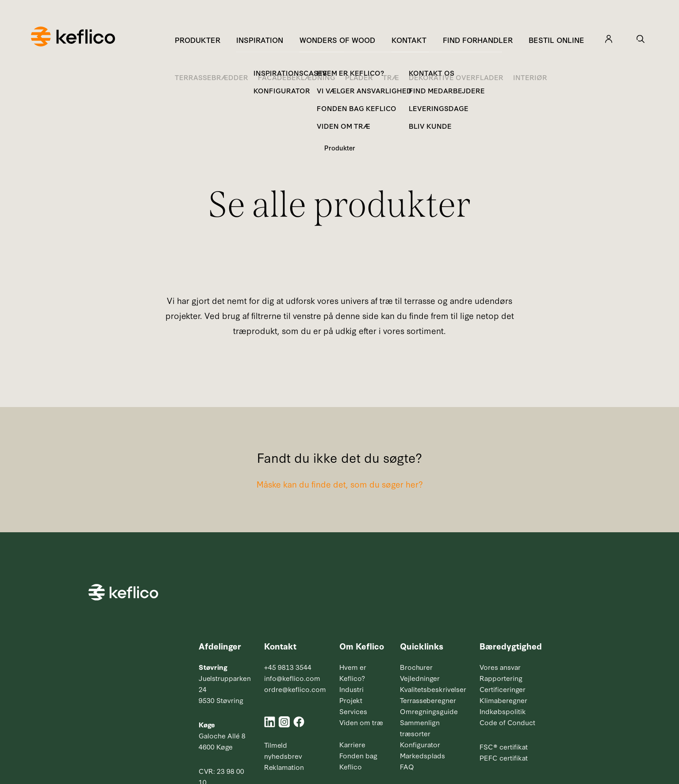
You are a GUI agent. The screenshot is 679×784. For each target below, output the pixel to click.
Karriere (352, 744)
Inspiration (260, 40)
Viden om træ (361, 722)
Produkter (198, 40)
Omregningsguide (429, 711)
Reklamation (284, 767)
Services (353, 711)
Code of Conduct (507, 722)
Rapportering (501, 678)
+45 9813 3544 (288, 667)
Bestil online (556, 40)
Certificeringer (503, 689)
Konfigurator (420, 744)
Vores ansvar (500, 667)
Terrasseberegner (428, 700)
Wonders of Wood (337, 40)
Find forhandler (478, 40)
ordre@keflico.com (295, 689)
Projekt (351, 700)
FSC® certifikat (504, 746)
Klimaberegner (503, 700)
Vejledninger (420, 678)
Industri (351, 689)
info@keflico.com (292, 678)
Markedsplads (422, 755)
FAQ (407, 766)
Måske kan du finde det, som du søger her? (340, 484)
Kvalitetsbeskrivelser (433, 689)
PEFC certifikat (504, 757)
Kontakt (409, 40)
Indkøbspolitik (503, 711)
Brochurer (416, 667)
